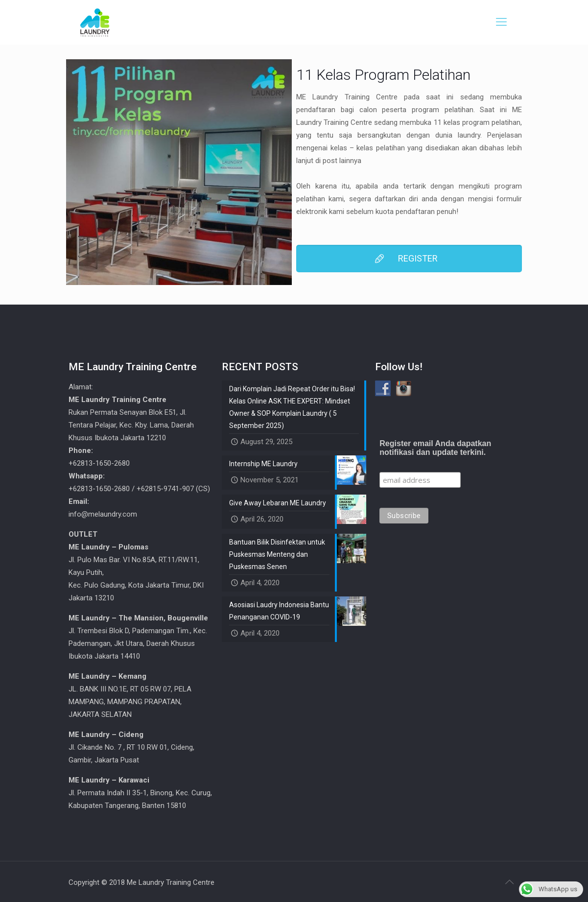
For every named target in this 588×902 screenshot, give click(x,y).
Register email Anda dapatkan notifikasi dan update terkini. (435, 448)
